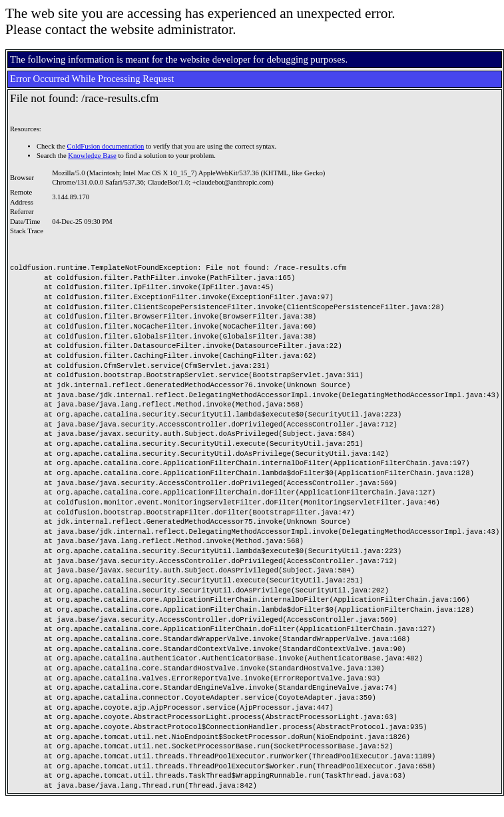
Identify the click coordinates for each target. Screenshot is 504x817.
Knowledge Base (92, 156)
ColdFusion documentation (106, 146)
